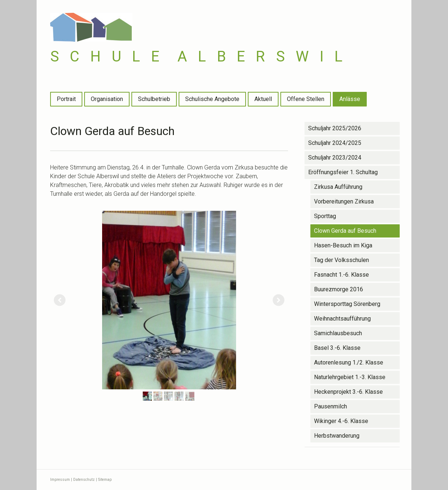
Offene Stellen (306, 99)
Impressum (60, 480)
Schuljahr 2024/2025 (335, 143)
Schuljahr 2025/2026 (335, 128)
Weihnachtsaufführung (342, 319)
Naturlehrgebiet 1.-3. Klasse (350, 377)
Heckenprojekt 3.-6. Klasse (348, 392)
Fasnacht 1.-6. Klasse (341, 275)
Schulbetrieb (154, 99)
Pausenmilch (331, 406)
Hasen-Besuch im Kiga (343, 245)
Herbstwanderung (337, 436)
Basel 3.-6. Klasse (337, 348)
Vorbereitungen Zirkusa (344, 201)
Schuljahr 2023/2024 (335, 158)
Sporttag (325, 216)
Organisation (107, 99)
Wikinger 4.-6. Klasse (341, 421)
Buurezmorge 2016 (339, 289)
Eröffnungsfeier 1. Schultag (343, 172)
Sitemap (105, 480)
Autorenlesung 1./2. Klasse (349, 362)
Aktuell (263, 99)
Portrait (66, 99)
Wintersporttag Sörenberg (347, 304)
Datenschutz (84, 480)
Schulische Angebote (212, 99)
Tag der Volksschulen (341, 260)
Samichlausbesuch (338, 333)
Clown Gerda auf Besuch (345, 231)
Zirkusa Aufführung (338, 187)
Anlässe (350, 99)
